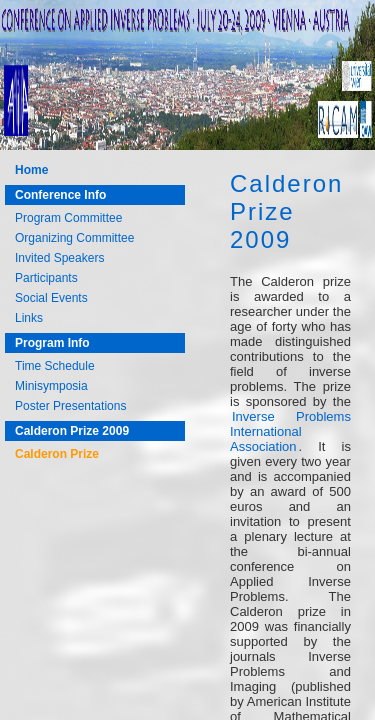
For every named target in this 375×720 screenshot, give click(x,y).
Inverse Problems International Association (290, 431)
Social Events (51, 298)
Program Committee (68, 218)
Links (29, 318)
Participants (46, 278)
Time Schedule (55, 366)
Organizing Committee (74, 238)
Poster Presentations (70, 406)
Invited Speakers (59, 258)
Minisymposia (51, 386)
